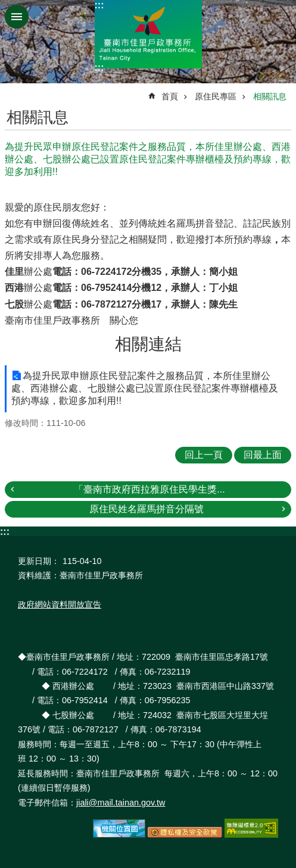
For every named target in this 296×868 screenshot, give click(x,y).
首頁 (170, 96)
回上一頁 (204, 455)
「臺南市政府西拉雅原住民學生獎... (149, 489)
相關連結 (148, 344)
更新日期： (39, 561)
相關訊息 (270, 96)
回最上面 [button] (263, 455)
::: (99, 5)
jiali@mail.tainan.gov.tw (121, 803)
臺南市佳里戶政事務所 (148, 34)
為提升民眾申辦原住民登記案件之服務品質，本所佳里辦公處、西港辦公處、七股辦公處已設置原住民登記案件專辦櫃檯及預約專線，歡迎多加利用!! (145, 388)
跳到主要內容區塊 (6, 6)
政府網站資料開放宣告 (60, 604)
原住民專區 (216, 96)
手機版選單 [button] (17, 17)
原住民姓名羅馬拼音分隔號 (147, 509)
